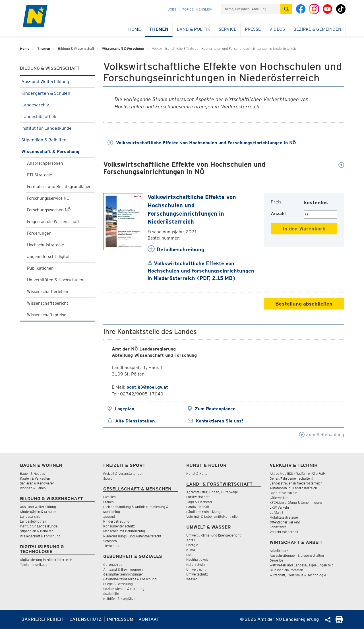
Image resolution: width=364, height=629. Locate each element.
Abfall (191, 540)
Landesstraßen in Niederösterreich (296, 483)
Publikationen (40, 268)
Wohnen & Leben (33, 488)
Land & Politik (194, 29)
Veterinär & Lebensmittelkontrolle (212, 516)
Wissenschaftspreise (47, 315)
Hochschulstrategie (45, 245)
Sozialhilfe (111, 594)
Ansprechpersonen (45, 163)
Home (135, 29)
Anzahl (278, 214)
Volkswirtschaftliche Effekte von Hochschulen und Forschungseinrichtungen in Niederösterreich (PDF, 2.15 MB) (201, 271)
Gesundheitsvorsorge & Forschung (130, 579)
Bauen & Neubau (33, 474)
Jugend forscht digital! (49, 257)
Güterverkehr (280, 498)
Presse (253, 29)
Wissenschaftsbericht (48, 303)
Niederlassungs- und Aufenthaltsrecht (132, 536)
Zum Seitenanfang (321, 435)
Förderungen (39, 233)
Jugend (109, 516)
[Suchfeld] (251, 9)
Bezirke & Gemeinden (317, 29)
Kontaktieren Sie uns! (219, 421)
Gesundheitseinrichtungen (123, 574)
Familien (109, 497)
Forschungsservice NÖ (48, 198)
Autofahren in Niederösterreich (293, 488)
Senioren (110, 541)
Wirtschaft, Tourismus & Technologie (298, 575)
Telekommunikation (35, 565)
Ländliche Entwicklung (203, 512)
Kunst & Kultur (198, 474)
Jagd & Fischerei (199, 502)
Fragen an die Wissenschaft (53, 222)
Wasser (192, 579)
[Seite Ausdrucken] (339, 621)
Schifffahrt (278, 527)
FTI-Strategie (40, 175)
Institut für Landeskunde (57, 128)
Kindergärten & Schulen (57, 93)
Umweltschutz (197, 574)
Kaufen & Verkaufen (35, 478)
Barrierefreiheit (43, 619)
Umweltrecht (196, 569)
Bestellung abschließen (304, 304)
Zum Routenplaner (215, 409)
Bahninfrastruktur (283, 493)
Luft (189, 555)
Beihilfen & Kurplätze (119, 599)
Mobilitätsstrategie (284, 517)
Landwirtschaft (198, 507)
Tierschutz (111, 546)
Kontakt (149, 619)
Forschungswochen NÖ (49, 210)
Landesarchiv (57, 105)
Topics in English (197, 9)
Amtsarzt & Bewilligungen (123, 569)
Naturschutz (196, 565)
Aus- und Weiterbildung (57, 82)
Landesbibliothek (57, 116)
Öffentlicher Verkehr (285, 522)
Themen (159, 29)
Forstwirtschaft (198, 497)
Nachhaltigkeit (197, 559)
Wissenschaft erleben (48, 292)
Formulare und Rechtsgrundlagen (59, 187)
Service (227, 29)
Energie (192, 545)
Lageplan (124, 409)
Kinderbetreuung (116, 521)
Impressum (120, 619)
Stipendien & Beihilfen (57, 140)
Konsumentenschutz (119, 526)
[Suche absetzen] (286, 9)
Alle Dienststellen (135, 421)
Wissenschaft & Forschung (123, 49)
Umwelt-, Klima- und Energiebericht (213, 535)
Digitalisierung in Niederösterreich (46, 560)
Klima (191, 550)
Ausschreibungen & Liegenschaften (297, 555)
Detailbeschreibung (180, 249)
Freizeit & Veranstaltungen (123, 474)
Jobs (172, 9)
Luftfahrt (276, 513)
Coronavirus (113, 565)
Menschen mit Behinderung (124, 531)
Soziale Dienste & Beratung (124, 589)
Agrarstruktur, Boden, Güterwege (212, 492)
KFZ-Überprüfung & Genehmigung (296, 503)
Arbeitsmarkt (280, 551)
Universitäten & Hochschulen (55, 280)
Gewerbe (276, 560)
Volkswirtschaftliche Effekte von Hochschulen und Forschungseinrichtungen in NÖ (202, 143)
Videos (277, 29)
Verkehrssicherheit (284, 532)
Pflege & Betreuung (118, 584)
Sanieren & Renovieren (37, 483)
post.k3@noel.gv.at (147, 387)
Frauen (108, 502)
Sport (107, 478)
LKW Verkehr (280, 507)
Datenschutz (86, 619)
